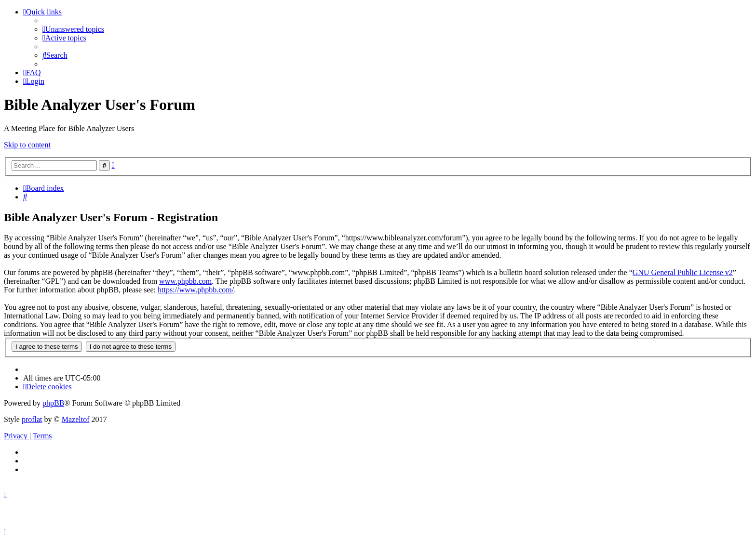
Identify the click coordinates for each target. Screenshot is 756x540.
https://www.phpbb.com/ (196, 290)
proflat (32, 419)
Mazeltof (76, 419)
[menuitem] (73, 29)
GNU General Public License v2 (683, 272)
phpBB (53, 403)
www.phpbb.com (185, 281)
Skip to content (27, 145)
